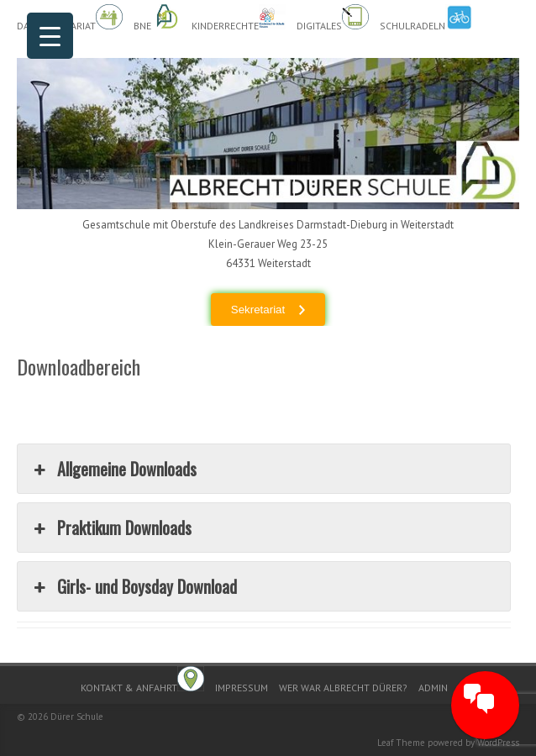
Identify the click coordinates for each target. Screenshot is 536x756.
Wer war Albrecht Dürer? (343, 688)
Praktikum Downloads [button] (111, 528)
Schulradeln (426, 18)
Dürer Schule (77, 717)
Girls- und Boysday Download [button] (134, 586)
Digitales (333, 18)
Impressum (242, 688)
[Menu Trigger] (50, 36)
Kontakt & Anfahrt (142, 680)
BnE (157, 18)
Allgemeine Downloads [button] (113, 469)
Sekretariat (258, 310)
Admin (433, 688)
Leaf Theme (401, 743)
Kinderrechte (239, 18)
